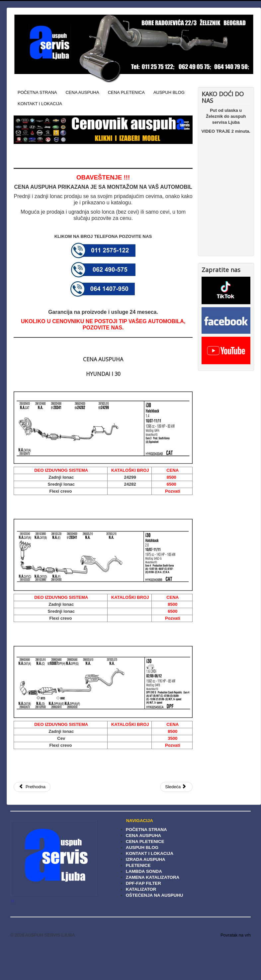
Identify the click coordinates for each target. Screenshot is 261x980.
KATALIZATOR (141, 889)
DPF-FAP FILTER (143, 883)
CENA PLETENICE (145, 841)
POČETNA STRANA (37, 92)
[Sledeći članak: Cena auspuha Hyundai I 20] (176, 787)
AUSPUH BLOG (169, 92)
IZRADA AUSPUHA (146, 859)
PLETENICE (138, 865)
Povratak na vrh (236, 935)
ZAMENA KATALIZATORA (153, 877)
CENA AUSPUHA (82, 92)
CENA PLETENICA (126, 92)
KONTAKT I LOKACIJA (40, 104)
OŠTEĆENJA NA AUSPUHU (155, 895)
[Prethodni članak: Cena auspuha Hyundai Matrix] (32, 787)
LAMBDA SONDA (144, 871)
